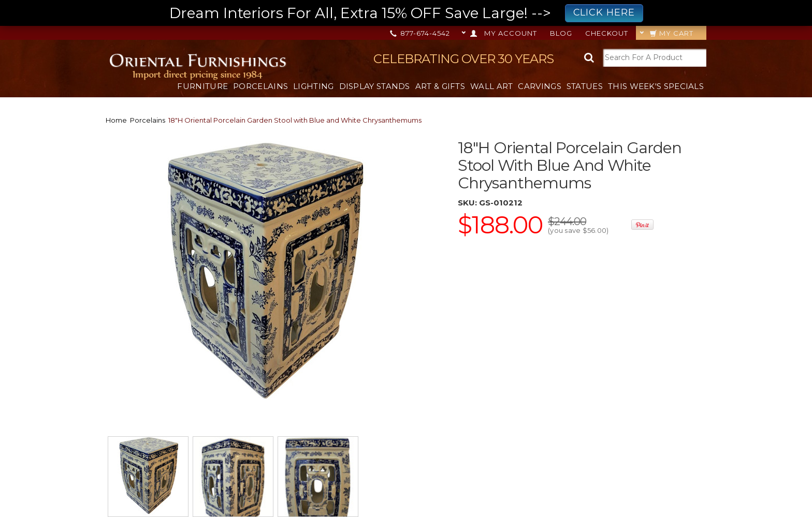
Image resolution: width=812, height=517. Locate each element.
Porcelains (260, 86)
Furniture (202, 86)
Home (116, 120)
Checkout (607, 33)
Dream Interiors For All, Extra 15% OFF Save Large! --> (406, 13)
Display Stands (375, 86)
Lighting (313, 86)
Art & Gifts (440, 86)
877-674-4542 (421, 33)
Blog (561, 33)
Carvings (539, 86)
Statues (585, 86)
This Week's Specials (656, 86)
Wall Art (491, 86)
